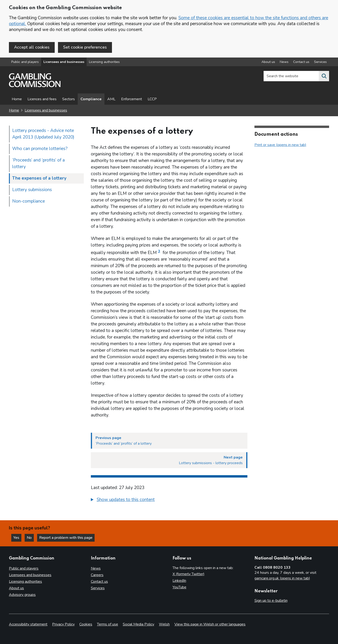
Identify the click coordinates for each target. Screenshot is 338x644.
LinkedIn (179, 581)
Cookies (86, 624)
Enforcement (132, 99)
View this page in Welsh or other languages (210, 624)
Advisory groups (22, 595)
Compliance (91, 99)
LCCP (152, 99)
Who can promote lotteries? (40, 149)
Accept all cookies (32, 47)
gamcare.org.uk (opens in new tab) (282, 578)
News (96, 568)
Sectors (69, 99)
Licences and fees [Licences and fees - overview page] (42, 99)
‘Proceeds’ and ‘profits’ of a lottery (38, 163)
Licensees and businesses (64, 62)
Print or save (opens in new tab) (280, 145)
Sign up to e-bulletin (271, 601)
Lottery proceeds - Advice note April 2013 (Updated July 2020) (43, 134)
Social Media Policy (138, 624)
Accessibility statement (28, 624)
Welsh (164, 624)
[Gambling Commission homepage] (35, 86)
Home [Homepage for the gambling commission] (14, 110)
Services (98, 588)
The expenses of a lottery (39, 178)
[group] (169, 500)
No (30, 538)
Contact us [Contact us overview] (301, 62)
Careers (97, 575)
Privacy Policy (63, 624)
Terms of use (108, 624)
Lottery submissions (32, 190)
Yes (17, 538)
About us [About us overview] (268, 62)
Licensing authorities (104, 62)
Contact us (99, 582)
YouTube (179, 587)
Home (17, 99)
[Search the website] (324, 76)
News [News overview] (284, 62)
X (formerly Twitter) (188, 574)
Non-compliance (29, 201)
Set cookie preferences (85, 47)
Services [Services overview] (320, 62)
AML (111, 99)
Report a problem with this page (66, 538)
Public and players (25, 62)
